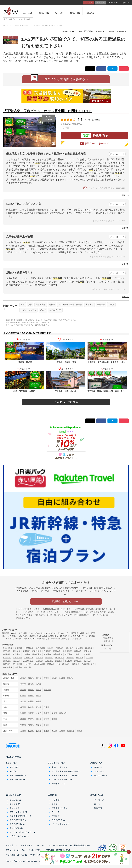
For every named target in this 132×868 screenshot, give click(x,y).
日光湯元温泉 (39, 664)
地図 (66, 128)
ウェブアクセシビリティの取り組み (51, 845)
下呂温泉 (39, 658)
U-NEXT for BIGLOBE (62, 779)
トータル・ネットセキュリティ (65, 775)
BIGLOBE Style (59, 820)
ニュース (56, 812)
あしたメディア (101, 775)
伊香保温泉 (37, 651)
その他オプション (60, 783)
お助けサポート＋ (60, 767)
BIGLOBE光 (15, 767)
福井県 (39, 701)
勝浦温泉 (7, 661)
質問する (100, 3)
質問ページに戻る (66, 402)
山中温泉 (7, 658)
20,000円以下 (55, 310)
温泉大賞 (98, 767)
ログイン (125, 3)
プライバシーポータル (15, 850)
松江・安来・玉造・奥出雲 (70, 305)
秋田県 (54, 678)
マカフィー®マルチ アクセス (23, 832)
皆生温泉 (59, 661)
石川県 (31, 701)
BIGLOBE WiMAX (17, 779)
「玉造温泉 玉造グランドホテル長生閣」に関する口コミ (48, 111)
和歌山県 (63, 713)
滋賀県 (23, 713)
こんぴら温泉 (28, 661)
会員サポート (100, 808)
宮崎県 (62, 731)
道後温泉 (17, 661)
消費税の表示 (26, 845)
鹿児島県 (71, 731)
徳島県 (23, 725)
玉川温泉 (28, 664)
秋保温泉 (79, 648)
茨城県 (39, 684)
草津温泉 (26, 651)
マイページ (114, 3)
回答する (88, 3)
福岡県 (23, 731)
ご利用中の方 (97, 795)
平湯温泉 (49, 658)
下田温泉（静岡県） (73, 654)
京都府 (31, 713)
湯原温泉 (68, 661)
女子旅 (111, 305)
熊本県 (46, 731)
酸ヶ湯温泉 (17, 664)
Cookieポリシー (36, 850)
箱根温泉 (51, 664)
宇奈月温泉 (29, 658)
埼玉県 (23, 690)
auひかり (14, 771)
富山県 (23, 701)
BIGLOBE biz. (16, 800)
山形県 (62, 678)
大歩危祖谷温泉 (88, 664)
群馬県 (31, 684)
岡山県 (39, 719)
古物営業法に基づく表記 (16, 855)
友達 (23, 305)
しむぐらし (99, 771)
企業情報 (52, 795)
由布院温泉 (8, 667)
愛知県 (39, 707)
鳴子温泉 (70, 648)
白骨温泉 (7, 654)
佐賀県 (31, 731)
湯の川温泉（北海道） (45, 648)
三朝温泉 (39, 661)
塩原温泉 (78, 651)
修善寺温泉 (58, 654)
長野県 (31, 696)
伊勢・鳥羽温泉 (63, 664)
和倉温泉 (87, 654)
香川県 (31, 725)
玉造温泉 (101, 305)
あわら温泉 (17, 658)
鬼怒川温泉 (67, 651)
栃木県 (23, 684)
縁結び (43, 310)
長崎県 (39, 731)
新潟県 (39, 696)
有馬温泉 (80, 658)
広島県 (46, 719)
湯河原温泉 (37, 654)
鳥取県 (23, 719)
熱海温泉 (18, 667)
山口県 (54, 719)
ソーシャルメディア (60, 824)
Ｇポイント (107, 649)
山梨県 (23, 696)
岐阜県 (31, 707)
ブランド (56, 804)
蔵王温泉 (7, 651)
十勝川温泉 (29, 648)
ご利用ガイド (108, 641)
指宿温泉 (28, 667)
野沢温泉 (88, 651)
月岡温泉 (17, 654)
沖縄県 (80, 731)
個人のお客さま (13, 757)
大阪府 (39, 713)
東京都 (39, 690)
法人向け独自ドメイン (19, 836)
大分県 (54, 731)
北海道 (23, 678)
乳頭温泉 (60, 648)
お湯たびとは (108, 638)
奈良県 (54, 713)
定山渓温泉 (8, 648)
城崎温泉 (70, 658)
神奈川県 (47, 690)
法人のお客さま (13, 795)
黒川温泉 (88, 661)
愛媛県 (39, 725)
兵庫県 (46, 713)
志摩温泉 (76, 664)
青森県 (31, 678)
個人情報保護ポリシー (80, 845)
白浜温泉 (89, 658)
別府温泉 (78, 661)
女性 (30, 305)
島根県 (52, 305)
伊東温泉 (47, 654)
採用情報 (56, 816)
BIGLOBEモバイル (18, 775)
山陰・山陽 (41, 305)
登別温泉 (18, 648)
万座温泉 (47, 651)
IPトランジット (16, 828)
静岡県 (23, 707)
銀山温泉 (17, 651)
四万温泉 (57, 651)
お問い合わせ (11, 845)
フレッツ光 (14, 808)
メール (97, 804)
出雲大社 (89, 305)
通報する (125, 195)
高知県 (46, 725)
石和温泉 (26, 654)
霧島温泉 (7, 664)
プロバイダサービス (18, 812)
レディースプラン (28, 310)
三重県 (46, 707)
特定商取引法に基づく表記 (58, 850)
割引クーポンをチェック (95, 144)
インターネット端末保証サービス (66, 771)
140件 (98, 120)
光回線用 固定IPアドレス (20, 816)
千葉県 (31, 690)
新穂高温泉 (60, 658)
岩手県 (39, 678)
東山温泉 (89, 648)
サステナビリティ (60, 808)
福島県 (70, 678)
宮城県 (46, 678)
